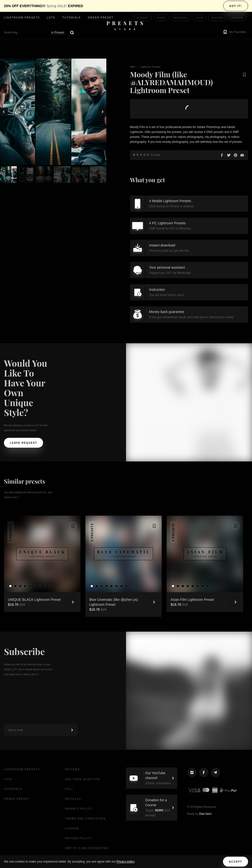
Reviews (72, 769)
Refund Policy (78, 838)
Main (133, 67)
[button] (234, 33)
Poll (69, 789)
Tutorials (71, 18)
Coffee (237, 18)
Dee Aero (205, 814)
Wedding (181, 18)
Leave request (24, 443)
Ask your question (82, 779)
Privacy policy (125, 862)
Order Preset (101, 18)
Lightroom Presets (150, 67)
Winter (217, 18)
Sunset (143, 18)
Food (161, 18)
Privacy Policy (79, 809)
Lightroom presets (22, 18)
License (72, 828)
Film (200, 18)
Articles (73, 799)
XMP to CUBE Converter (87, 848)
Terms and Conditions (85, 819)
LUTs (51, 18)
